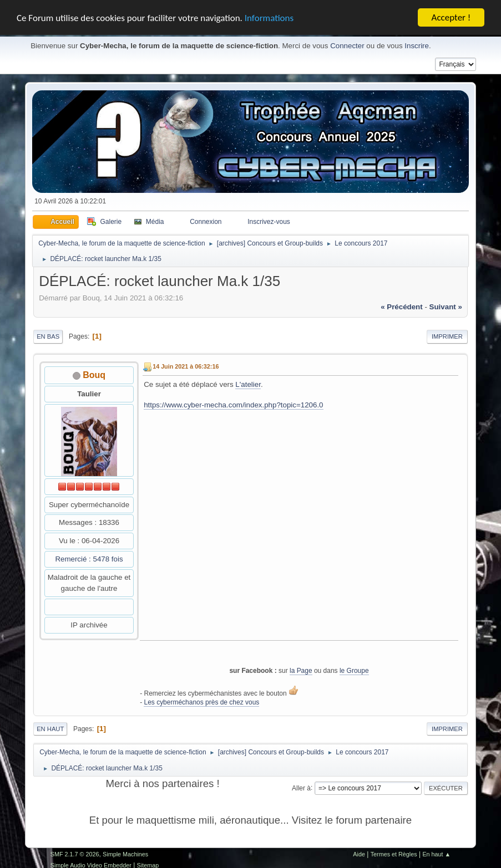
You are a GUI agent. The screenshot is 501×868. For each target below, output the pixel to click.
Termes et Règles (394, 854)
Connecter (347, 46)
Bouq (94, 375)
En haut (50, 729)
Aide (359, 854)
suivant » (446, 307)
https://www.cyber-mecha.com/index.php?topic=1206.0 (233, 405)
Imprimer (447, 336)
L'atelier (248, 384)
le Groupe (354, 671)
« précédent (402, 307)
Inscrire (417, 46)
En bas (48, 336)
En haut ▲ (436, 854)
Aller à (301, 788)
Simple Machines (125, 854)
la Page (301, 671)
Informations (269, 17)
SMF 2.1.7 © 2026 (75, 854)
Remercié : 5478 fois (89, 559)
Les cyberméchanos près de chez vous (201, 702)
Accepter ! (451, 17)
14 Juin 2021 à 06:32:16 (186, 366)
